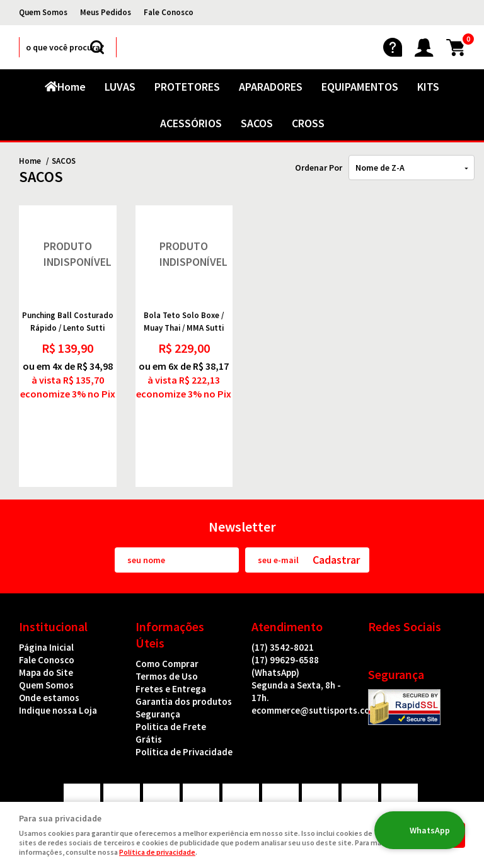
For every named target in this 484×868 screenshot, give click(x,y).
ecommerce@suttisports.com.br (320, 655)
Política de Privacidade (184, 697)
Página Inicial (46, 592)
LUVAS (120, 87)
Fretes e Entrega (171, 634)
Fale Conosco (169, 12)
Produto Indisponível (68, 254)
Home (72, 87)
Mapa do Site (46, 618)
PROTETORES (187, 87)
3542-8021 (283, 592)
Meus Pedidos (106, 12)
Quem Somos (43, 12)
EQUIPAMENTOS (360, 87)
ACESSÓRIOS (191, 123)
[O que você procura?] (97, 47)
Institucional (53, 572)
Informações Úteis (170, 580)
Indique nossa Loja (58, 655)
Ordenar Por (319, 168)
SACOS (257, 123)
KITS (428, 87)
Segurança (158, 659)
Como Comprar (167, 609)
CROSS (308, 123)
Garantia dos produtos (184, 647)
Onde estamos (49, 643)
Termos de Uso (167, 621)
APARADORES (271, 87)
